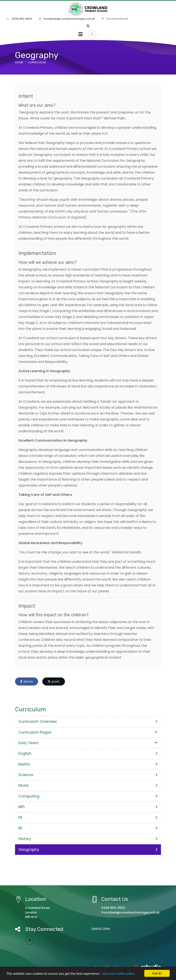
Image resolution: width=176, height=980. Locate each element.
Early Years (88, 743)
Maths (88, 764)
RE (88, 828)
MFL (88, 807)
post (54, 681)
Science (88, 775)
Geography (88, 850)
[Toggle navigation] (80, 34)
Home (19, 62)
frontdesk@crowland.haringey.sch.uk (67, 19)
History (88, 839)
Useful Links (101, 929)
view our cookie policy (118, 974)
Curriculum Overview (88, 722)
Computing (88, 796)
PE (88, 818)
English (88, 753)
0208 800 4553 (19, 19)
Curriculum (37, 62)
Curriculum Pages (88, 732)
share (27, 681)
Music (88, 785)
